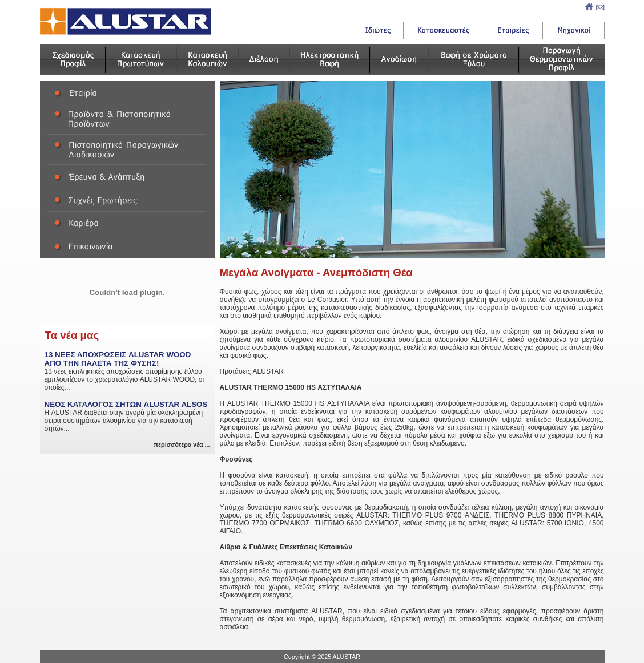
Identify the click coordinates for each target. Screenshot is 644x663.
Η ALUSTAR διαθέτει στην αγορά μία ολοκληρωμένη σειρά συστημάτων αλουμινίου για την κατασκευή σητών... (127, 416)
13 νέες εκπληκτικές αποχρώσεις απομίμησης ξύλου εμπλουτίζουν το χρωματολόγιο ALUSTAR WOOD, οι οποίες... (127, 371)
